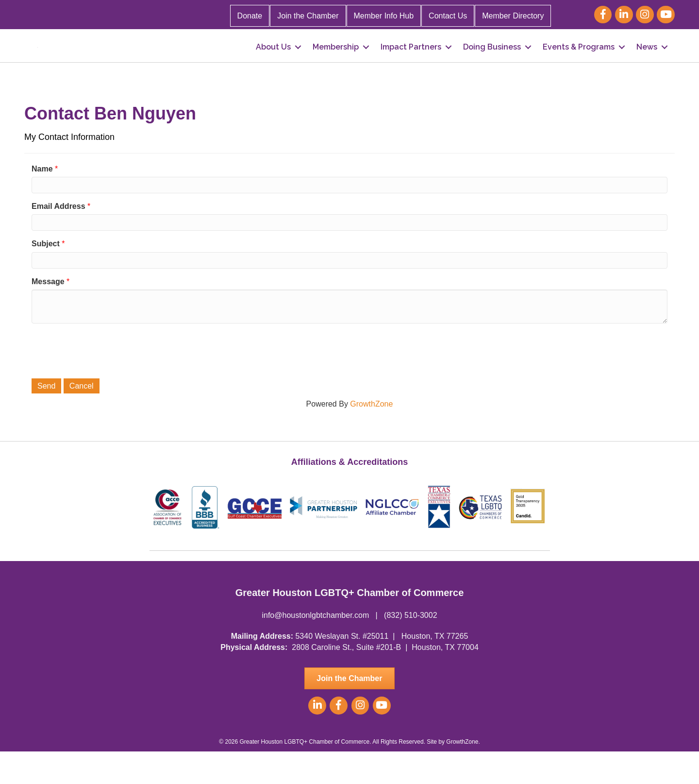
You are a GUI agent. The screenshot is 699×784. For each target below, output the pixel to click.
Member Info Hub (384, 16)
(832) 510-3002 (410, 648)
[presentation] (105, 382)
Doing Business (492, 63)
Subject (46, 276)
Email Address (58, 239)
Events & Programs (579, 63)
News (647, 63)
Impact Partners (411, 63)
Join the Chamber (308, 16)
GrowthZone (371, 436)
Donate (250, 16)
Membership (336, 63)
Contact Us (448, 16)
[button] (349, 711)
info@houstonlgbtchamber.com (315, 648)
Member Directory (513, 16)
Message (48, 314)
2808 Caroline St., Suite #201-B (346, 680)
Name (42, 201)
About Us (273, 63)
